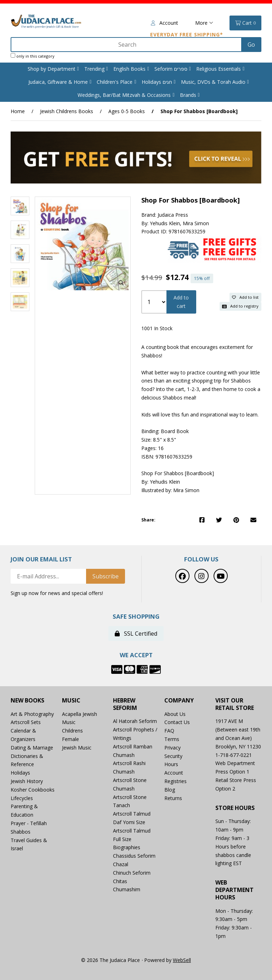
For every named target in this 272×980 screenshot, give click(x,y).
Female (70, 739)
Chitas (120, 881)
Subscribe (106, 576)
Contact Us (177, 722)
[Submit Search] (251, 45)
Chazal (121, 864)
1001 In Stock (157, 328)
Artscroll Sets (26, 722)
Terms (172, 739)
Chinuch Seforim (132, 873)
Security (173, 756)
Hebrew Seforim (125, 704)
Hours (171, 764)
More (204, 23)
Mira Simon (196, 223)
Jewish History (27, 781)
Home (18, 111)
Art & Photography (32, 714)
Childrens (72, 731)
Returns (173, 798)
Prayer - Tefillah (29, 823)
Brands (188, 95)
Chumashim (127, 889)
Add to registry (240, 306)
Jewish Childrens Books (67, 111)
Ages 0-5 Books (127, 111)
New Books (27, 701)
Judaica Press (173, 215)
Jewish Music (77, 748)
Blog (170, 790)
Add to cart (181, 302)
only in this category (33, 56)
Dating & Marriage (32, 748)
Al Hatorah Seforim (135, 721)
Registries (175, 781)
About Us (175, 714)
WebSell (182, 960)
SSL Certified (136, 634)
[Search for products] (127, 45)
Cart (245, 23)
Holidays (20, 773)
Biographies (127, 847)
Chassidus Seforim (134, 856)
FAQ (169, 731)
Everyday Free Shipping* (187, 34)
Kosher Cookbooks (33, 790)
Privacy (172, 748)
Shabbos (21, 832)
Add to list (245, 297)
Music (71, 701)
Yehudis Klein (165, 223)
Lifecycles (22, 798)
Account (165, 23)
